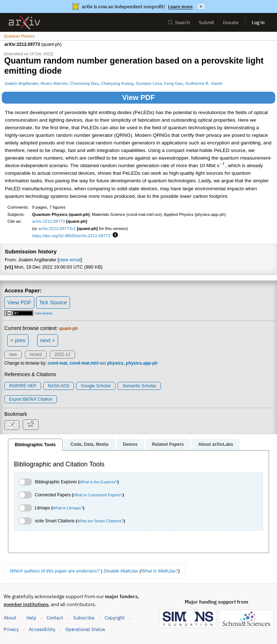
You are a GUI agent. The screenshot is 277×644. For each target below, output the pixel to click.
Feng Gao (173, 83)
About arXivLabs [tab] (216, 444)
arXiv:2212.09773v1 (57, 228)
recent (36, 354)
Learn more (180, 7)
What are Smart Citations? (100, 521)
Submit (206, 23)
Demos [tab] (130, 444)
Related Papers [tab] (168, 444)
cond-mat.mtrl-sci (88, 363)
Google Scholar (96, 386)
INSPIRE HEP (23, 386)
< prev (18, 340)
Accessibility (42, 629)
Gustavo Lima (149, 83)
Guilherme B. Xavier (204, 83)
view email (70, 260)
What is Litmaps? (68, 508)
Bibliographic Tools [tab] (35, 445)
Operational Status (85, 629)
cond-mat (57, 363)
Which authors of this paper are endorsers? (55, 571)
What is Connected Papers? (98, 495)
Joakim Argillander (21, 83)
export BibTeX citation (31, 399)
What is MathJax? (160, 571)
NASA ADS (59, 386)
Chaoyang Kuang (117, 83)
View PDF (139, 97)
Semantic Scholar (139, 386)
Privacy (11, 629)
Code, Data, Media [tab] (89, 444)
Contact (55, 618)
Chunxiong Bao (84, 83)
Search (179, 23)
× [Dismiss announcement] (201, 6)
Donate (231, 23)
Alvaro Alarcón (54, 83)
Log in (258, 23)
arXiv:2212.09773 (49, 221)
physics (115, 363)
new (13, 354)
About (10, 618)
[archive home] (24, 23)
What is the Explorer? (99, 482)
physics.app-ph (142, 363)
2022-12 (62, 354)
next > (47, 340)
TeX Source (53, 302)
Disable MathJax (121, 571)
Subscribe (84, 618)
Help (31, 618)
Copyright (115, 618)
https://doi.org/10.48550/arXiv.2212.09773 (71, 236)
